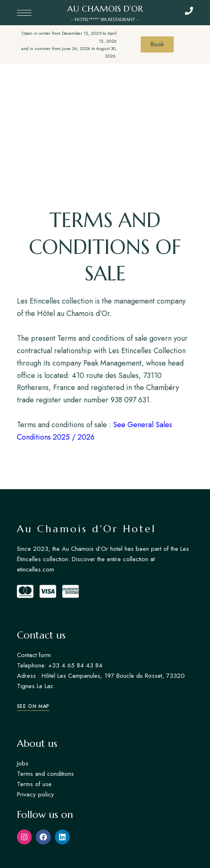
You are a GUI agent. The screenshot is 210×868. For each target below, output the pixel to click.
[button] (33, 706)
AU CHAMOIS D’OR (105, 9)
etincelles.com (35, 569)
